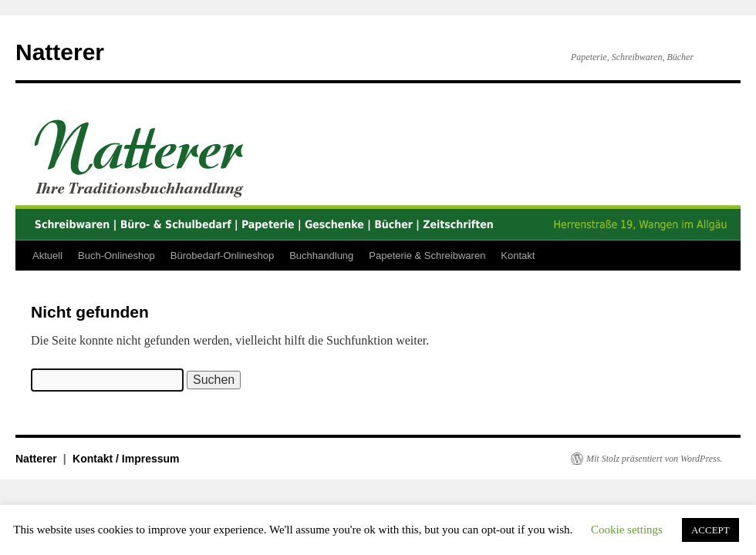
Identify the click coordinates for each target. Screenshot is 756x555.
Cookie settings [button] (627, 530)
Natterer (60, 52)
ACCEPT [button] (710, 530)
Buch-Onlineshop (116, 256)
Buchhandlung (321, 256)
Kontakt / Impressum (126, 459)
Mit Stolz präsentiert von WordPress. (654, 459)
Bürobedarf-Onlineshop (222, 256)
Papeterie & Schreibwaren (427, 256)
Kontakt (518, 256)
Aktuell (47, 256)
